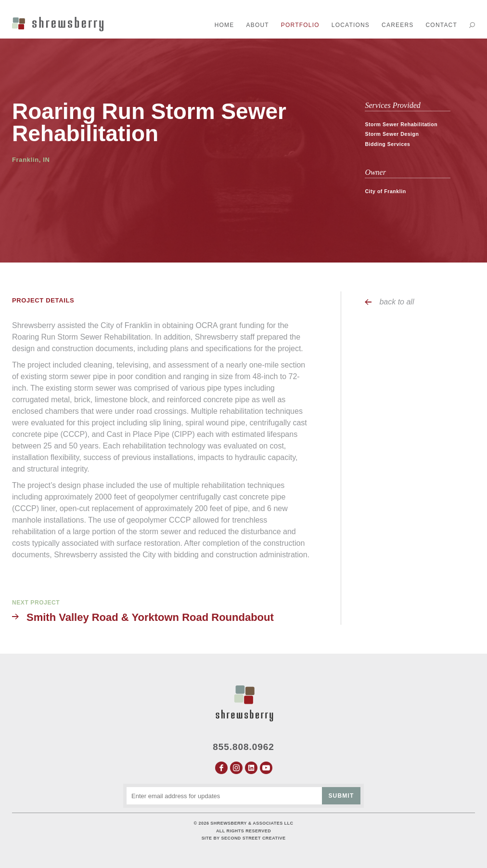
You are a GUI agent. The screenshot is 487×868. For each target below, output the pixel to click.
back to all (397, 302)
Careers (397, 25)
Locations (351, 25)
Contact (441, 25)
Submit (341, 796)
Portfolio (300, 25)
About (258, 25)
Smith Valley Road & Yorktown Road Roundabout (150, 617)
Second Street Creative (254, 838)
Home (224, 25)
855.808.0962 (243, 747)
